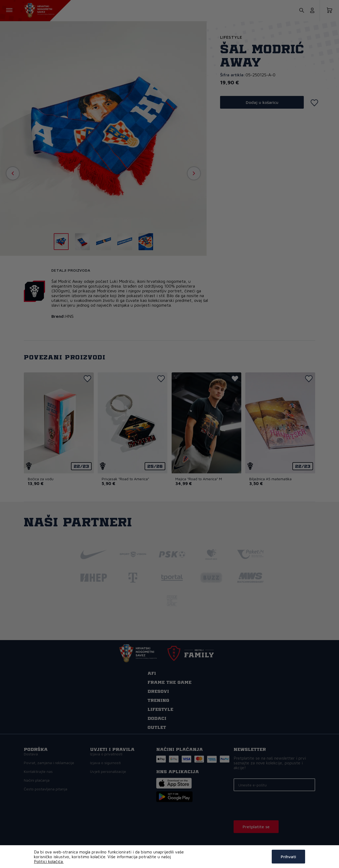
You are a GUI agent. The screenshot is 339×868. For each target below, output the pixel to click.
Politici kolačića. (49, 861)
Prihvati (288, 857)
